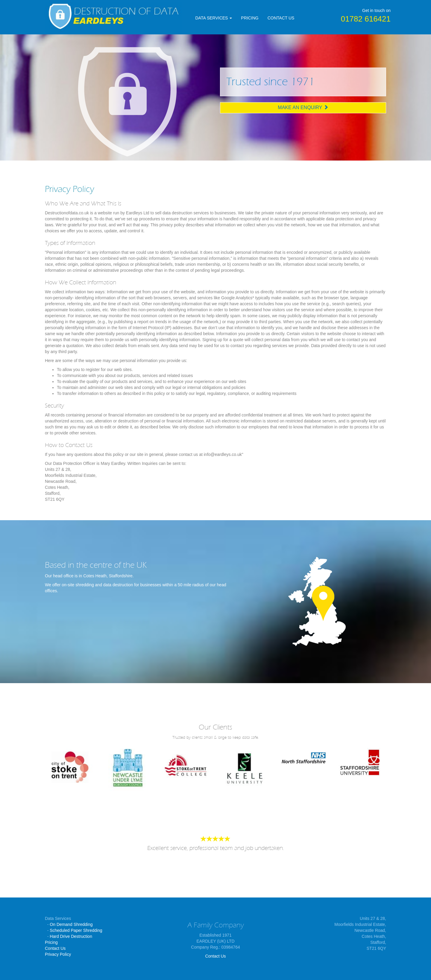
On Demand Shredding (71, 924)
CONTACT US (281, 18)
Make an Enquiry (303, 107)
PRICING (250, 18)
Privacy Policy (58, 954)
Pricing (51, 942)
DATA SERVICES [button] (214, 18)
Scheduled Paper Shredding (76, 930)
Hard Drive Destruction (71, 936)
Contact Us (55, 948)
